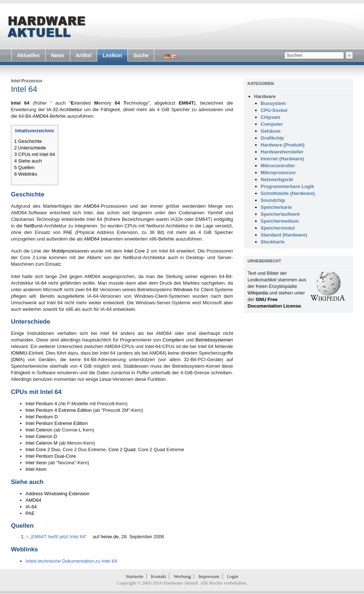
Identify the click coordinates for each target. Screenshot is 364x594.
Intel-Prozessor (27, 81)
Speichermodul (278, 228)
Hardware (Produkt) (283, 145)
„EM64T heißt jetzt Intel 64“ (58, 537)
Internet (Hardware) (282, 159)
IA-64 (41, 283)
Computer (272, 124)
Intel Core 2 (136, 251)
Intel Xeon (36, 463)
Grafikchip (272, 138)
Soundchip (273, 200)
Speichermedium (280, 221)
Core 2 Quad (122, 450)
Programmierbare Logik (287, 186)
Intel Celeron (39, 430)
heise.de (110, 537)
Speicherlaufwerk (280, 214)
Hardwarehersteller (282, 152)
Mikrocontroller (278, 166)
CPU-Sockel (274, 110)
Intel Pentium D (42, 417)
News (58, 55)
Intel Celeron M (41, 443)
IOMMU (19, 353)
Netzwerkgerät (277, 179)
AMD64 (40, 116)
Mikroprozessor (278, 173)
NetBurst (33, 226)
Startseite (135, 576)
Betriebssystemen (214, 340)
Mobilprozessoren (70, 251)
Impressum (209, 576)
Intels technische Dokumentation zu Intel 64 (71, 561)
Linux (105, 379)
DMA (18, 359)
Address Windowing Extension (58, 494)
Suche (141, 55)
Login (232, 576)
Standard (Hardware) (284, 235)
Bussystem (273, 103)
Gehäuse (271, 131)
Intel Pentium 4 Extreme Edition (59, 410)
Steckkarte (273, 242)
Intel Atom (36, 469)
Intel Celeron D (41, 436)
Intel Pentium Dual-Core (51, 456)
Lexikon (112, 55)
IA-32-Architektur (64, 110)
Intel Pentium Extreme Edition (57, 423)
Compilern (173, 340)
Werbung (182, 576)
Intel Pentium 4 (41, 404)
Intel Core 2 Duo (43, 450)
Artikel (84, 55)
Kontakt (159, 576)
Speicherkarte (276, 207)
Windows (183, 290)
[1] (51, 102)
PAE (68, 232)
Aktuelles (28, 55)
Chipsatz (270, 117)
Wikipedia (258, 293)
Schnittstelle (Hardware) (288, 193)
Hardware (265, 96)
